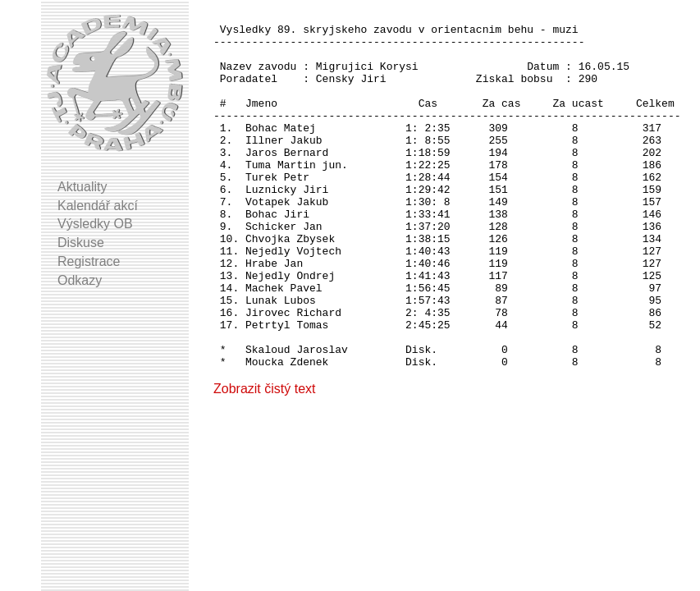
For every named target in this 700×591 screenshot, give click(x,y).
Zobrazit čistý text (264, 460)
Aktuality (82, 187)
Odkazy (80, 280)
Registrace (89, 261)
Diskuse (81, 243)
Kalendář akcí (98, 206)
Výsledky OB (95, 224)
